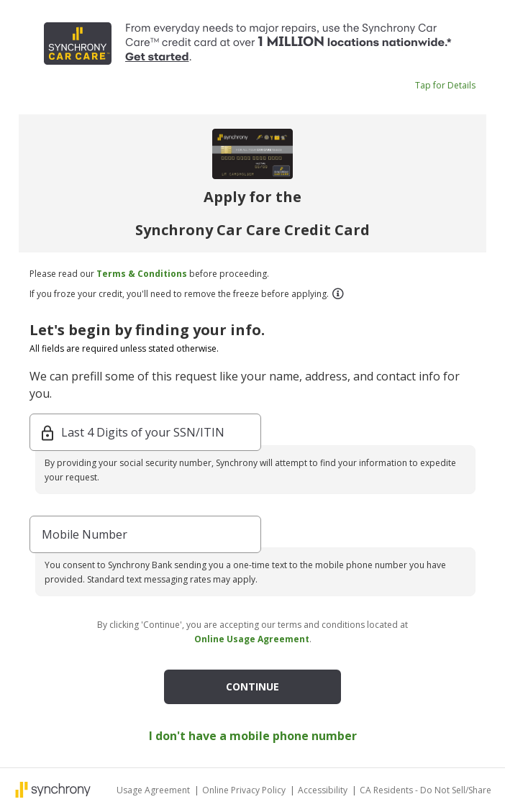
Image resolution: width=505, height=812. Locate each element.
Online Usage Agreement (252, 639)
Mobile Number (85, 534)
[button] (337, 293)
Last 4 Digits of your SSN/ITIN (143, 432)
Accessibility (324, 790)
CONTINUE (252, 686)
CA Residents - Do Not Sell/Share (426, 790)
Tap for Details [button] (445, 85)
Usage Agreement (154, 790)
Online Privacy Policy (245, 790)
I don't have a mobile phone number (253, 736)
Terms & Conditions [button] (142, 274)
